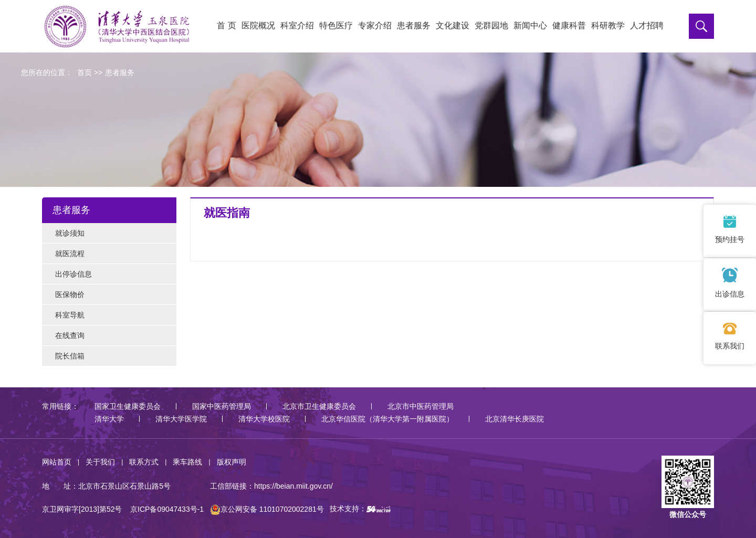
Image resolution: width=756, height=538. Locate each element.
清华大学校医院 (264, 419)
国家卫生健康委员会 (128, 406)
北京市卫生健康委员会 (319, 406)
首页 (85, 72)
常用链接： (60, 406)
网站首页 (57, 462)
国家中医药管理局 (222, 406)
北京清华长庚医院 (514, 419)
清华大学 (109, 419)
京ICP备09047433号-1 (167, 509)
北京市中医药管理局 (421, 406)
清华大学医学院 (181, 419)
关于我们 (100, 462)
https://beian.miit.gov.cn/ (293, 486)
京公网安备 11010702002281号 (267, 509)
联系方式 (144, 462)
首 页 (226, 25)
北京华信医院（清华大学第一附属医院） (387, 419)
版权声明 (232, 462)
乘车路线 (187, 462)
